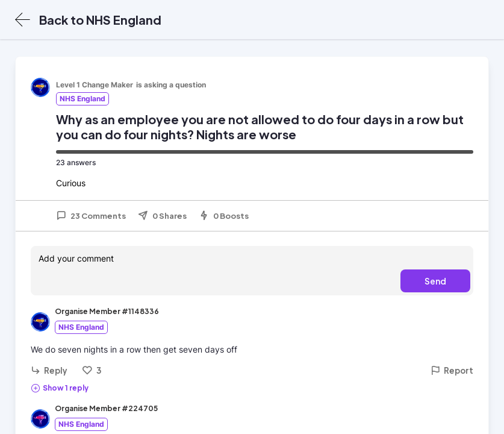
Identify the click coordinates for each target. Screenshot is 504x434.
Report (452, 370)
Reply (49, 370)
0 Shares (162, 216)
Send (435, 281)
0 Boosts (224, 216)
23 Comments (91, 216)
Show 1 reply (60, 388)
